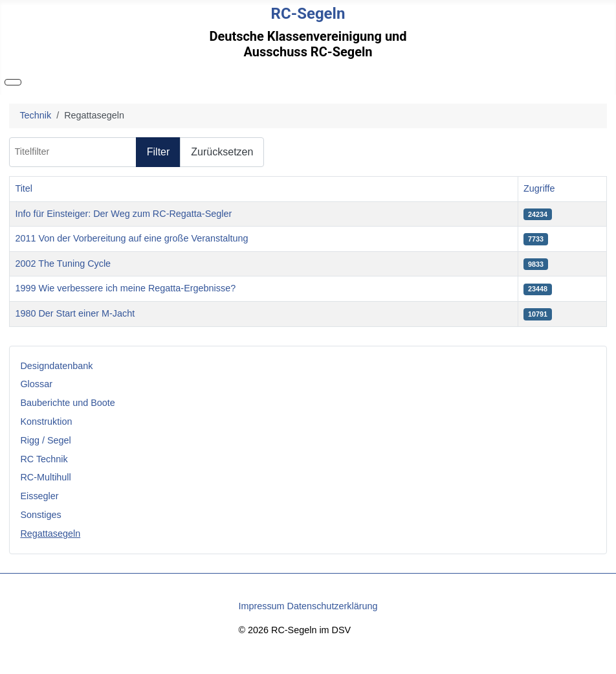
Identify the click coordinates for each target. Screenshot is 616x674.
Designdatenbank (56, 366)
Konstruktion (46, 421)
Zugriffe (539, 188)
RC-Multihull (45, 477)
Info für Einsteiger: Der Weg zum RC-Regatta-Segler (123, 214)
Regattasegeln (50, 534)
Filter (159, 152)
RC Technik (44, 459)
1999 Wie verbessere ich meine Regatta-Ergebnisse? (125, 288)
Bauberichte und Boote (67, 403)
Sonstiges (40, 515)
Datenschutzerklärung (333, 606)
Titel (24, 188)
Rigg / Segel (45, 440)
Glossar (36, 384)
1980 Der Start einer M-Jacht (75, 313)
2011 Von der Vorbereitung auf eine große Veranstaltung (131, 238)
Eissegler (39, 496)
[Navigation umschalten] (13, 82)
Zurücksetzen (222, 152)
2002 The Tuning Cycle (63, 264)
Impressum (261, 606)
